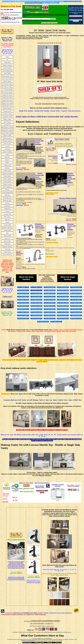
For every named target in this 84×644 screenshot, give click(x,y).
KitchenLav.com (28, 621)
